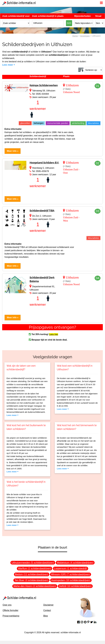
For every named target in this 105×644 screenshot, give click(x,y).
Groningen (85, 36)
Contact (47, 610)
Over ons (7, 605)
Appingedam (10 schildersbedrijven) (71, 580)
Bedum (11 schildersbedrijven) (32, 574)
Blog (46, 616)
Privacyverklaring (11, 616)
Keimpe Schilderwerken (44, 85)
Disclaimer (48, 605)
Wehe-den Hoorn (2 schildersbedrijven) (35, 586)
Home (75, 36)
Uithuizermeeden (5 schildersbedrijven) (33, 563)
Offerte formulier (10, 610)
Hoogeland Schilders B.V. (44, 163)
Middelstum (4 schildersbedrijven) (75, 563)
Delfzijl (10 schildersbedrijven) (75, 586)
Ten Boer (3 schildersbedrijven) (31, 580)
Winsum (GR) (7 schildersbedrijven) (70, 574)
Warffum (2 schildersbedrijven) (35, 568)
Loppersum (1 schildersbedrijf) (71, 568)
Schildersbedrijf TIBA (42, 211)
